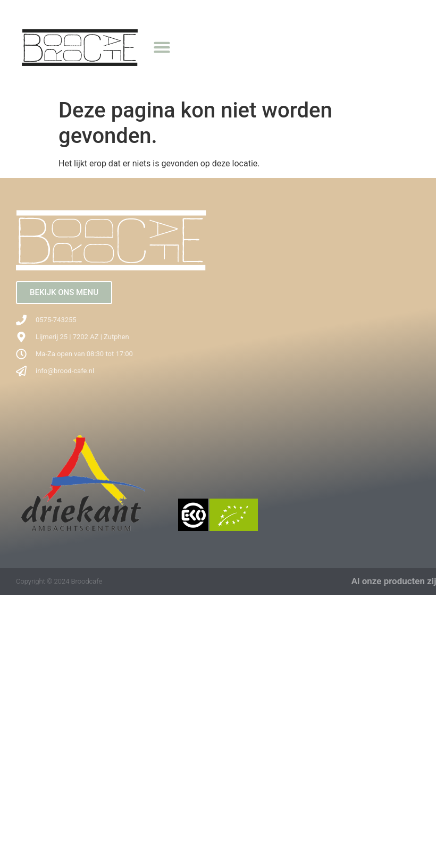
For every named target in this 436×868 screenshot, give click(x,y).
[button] (162, 47)
